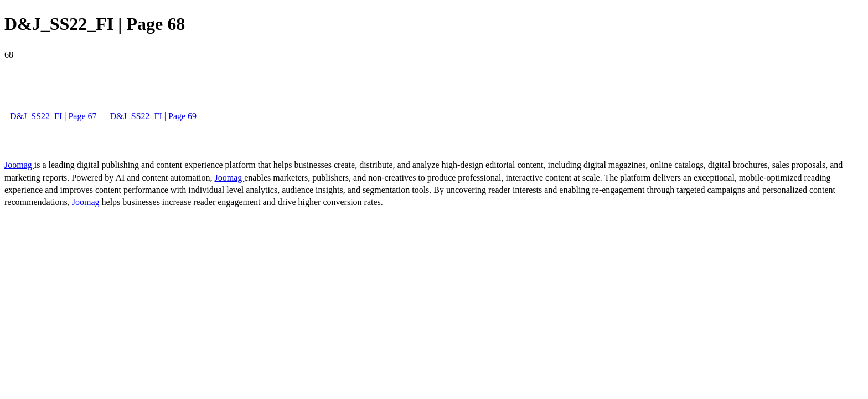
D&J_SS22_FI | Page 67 (53, 116)
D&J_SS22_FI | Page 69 (154, 116)
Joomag (19, 165)
